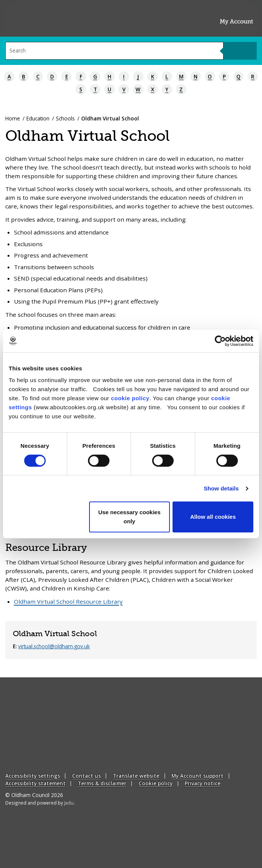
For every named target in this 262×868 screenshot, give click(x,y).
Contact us (86, 776)
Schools (65, 118)
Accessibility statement (35, 783)
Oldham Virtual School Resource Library (68, 601)
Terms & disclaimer (102, 783)
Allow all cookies (213, 517)
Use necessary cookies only (129, 517)
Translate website (136, 776)
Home (13, 118)
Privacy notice (203, 783)
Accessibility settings (33, 776)
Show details (221, 488)
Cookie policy (156, 783)
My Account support (197, 776)
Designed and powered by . (40, 803)
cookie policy (130, 398)
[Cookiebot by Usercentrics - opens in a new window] (220, 341)
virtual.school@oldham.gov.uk (54, 646)
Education (38, 118)
